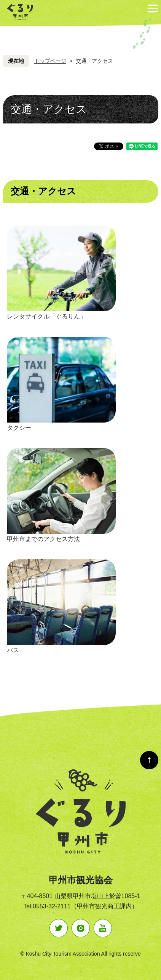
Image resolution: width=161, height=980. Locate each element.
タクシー (19, 428)
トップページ (50, 61)
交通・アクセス (43, 191)
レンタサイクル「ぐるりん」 (46, 316)
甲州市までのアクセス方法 (43, 539)
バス (13, 650)
